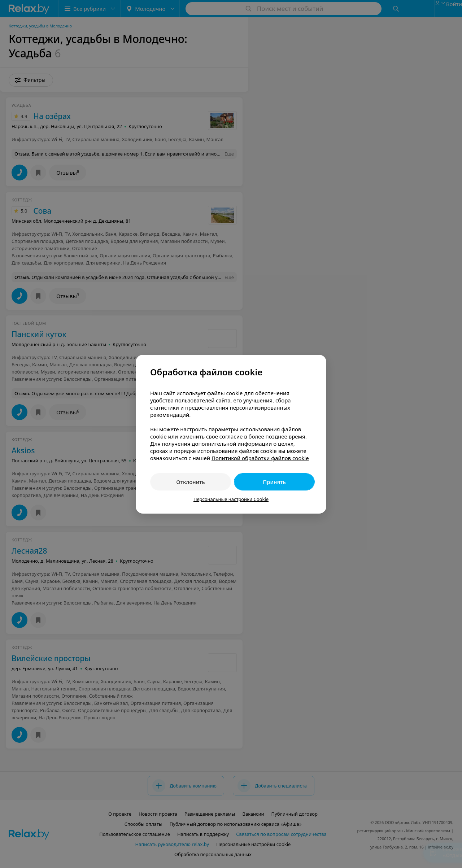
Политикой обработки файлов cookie (260, 458)
